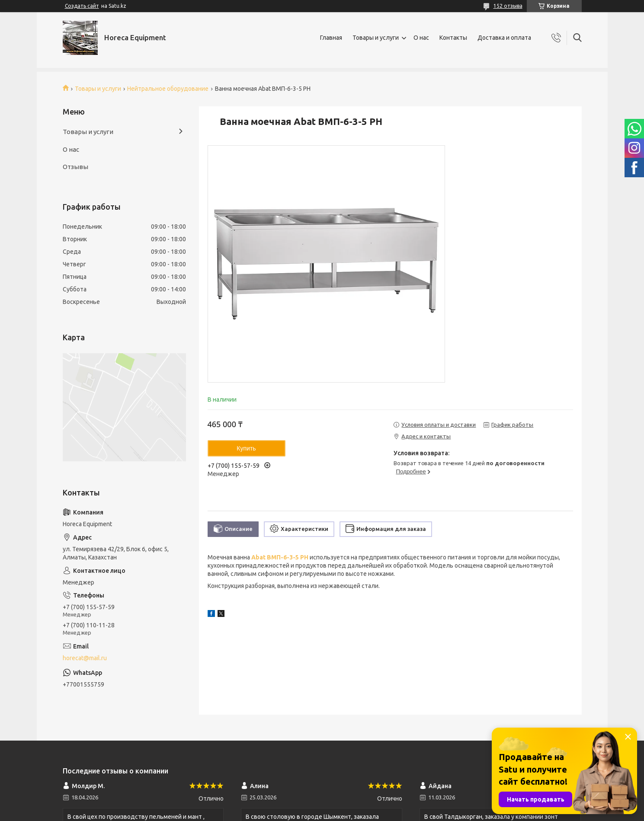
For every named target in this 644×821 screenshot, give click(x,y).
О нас (421, 38)
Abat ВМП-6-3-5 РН (280, 557)
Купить (246, 448)
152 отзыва (508, 6)
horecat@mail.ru (85, 658)
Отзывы (75, 167)
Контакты (453, 38)
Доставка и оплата (504, 38)
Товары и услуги (376, 38)
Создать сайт (82, 6)
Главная (331, 38)
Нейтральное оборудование (168, 89)
